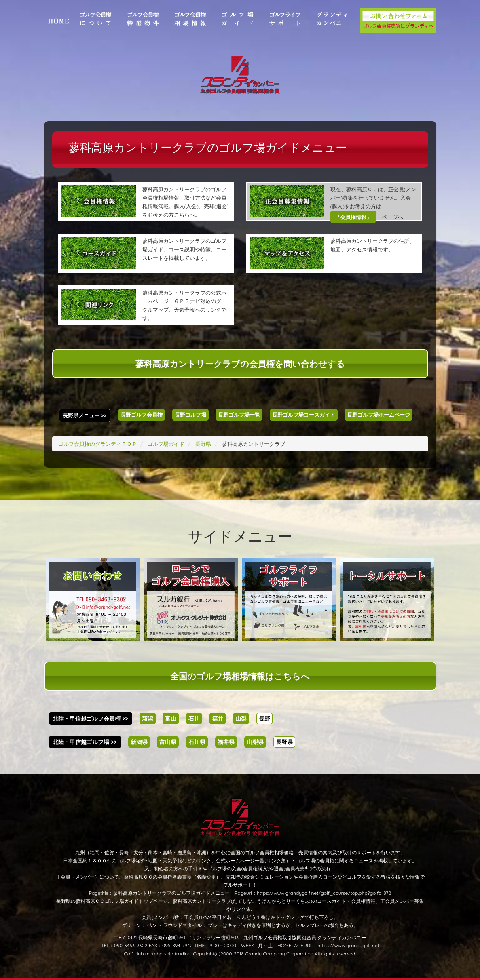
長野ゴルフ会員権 (142, 415)
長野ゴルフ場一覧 (239, 415)
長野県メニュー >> (85, 415)
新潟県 (139, 742)
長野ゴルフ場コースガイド (304, 415)
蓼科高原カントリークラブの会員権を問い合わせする (240, 364)
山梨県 (255, 742)
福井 (218, 719)
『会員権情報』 (353, 217)
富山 (171, 719)
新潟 (148, 719)
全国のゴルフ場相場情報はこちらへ (240, 676)
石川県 (197, 742)
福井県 (226, 742)
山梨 (241, 719)
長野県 (284, 742)
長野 (264, 719)
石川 (194, 719)
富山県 (168, 742)
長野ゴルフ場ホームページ (379, 415)
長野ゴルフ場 (190, 415)
